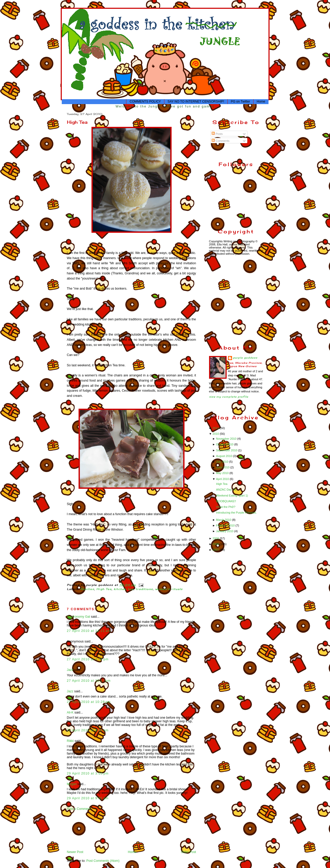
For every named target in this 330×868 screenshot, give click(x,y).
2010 (216, 434)
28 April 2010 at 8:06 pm (88, 730)
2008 (216, 544)
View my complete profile (229, 397)
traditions (144, 589)
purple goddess (245, 358)
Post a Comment (79, 809)
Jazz (70, 670)
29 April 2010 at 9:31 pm (88, 798)
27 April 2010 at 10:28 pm (89, 702)
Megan (72, 784)
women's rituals (169, 589)
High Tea (77, 122)
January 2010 (225, 531)
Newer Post (75, 852)
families (87, 589)
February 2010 (226, 525)
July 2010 (223, 462)
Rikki (70, 741)
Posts (217, 134)
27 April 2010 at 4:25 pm (88, 659)
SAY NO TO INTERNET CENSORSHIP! (196, 102)
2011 (216, 428)
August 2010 (224, 456)
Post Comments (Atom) (103, 861)
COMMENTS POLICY (145, 102)
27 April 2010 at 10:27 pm (89, 681)
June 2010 (223, 467)
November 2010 (227, 439)
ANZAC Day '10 (226, 490)
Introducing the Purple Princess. (236, 513)
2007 (216, 550)
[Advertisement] (83, 830)
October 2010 (225, 444)
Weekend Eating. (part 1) (232, 495)
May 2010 (223, 473)
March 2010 (224, 520)
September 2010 (227, 450)
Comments (221, 141)
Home (261, 102)
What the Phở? (226, 507)
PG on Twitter (240, 102)
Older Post (188, 852)
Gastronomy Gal (79, 617)
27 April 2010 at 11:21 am (89, 631)
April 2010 (223, 479)
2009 (216, 538)
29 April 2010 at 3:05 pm (88, 773)
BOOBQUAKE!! (226, 501)
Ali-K (70, 712)
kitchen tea (124, 589)
